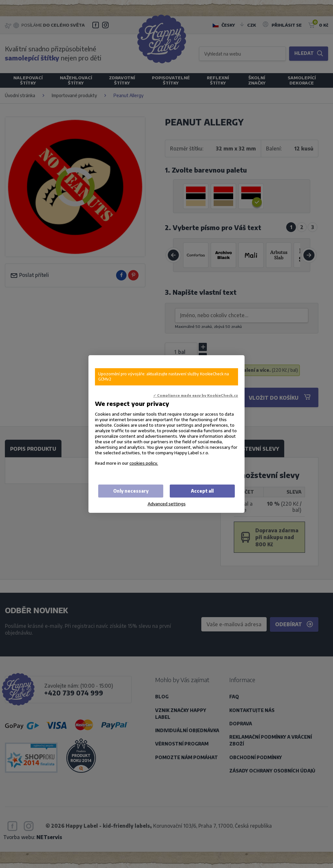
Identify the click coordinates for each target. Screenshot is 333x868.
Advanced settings (167, 504)
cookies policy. (144, 463)
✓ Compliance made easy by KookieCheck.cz (196, 395)
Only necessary (131, 491)
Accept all (202, 491)
